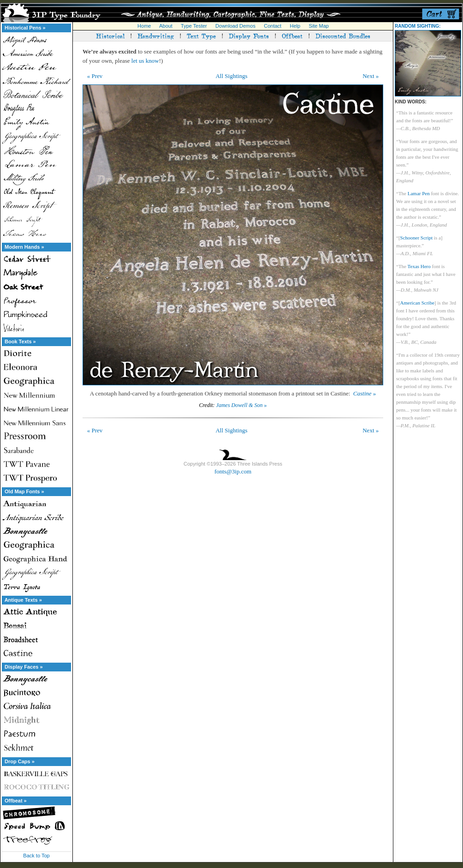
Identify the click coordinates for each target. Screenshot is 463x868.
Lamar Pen (419, 193)
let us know (145, 61)
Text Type (201, 36)
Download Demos (235, 26)
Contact (273, 26)
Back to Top (36, 856)
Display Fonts (249, 36)
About (166, 26)
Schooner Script (417, 238)
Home (144, 26)
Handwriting (156, 36)
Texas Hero (419, 266)
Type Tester (194, 26)
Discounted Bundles (343, 36)
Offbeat (292, 36)
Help (295, 26)
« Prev (95, 76)
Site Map (318, 26)
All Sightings (231, 76)
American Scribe (417, 303)
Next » (371, 76)
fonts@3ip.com (233, 471)
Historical (110, 36)
